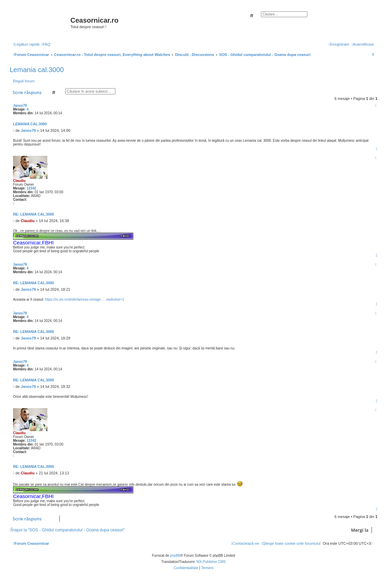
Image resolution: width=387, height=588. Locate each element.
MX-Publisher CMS (211, 562)
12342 (31, 188)
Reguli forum (24, 81)
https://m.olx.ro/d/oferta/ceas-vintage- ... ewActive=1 (84, 299)
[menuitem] (46, 44)
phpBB (175, 556)
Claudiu (19, 181)
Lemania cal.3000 (37, 70)
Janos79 (20, 106)
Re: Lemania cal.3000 (33, 214)
